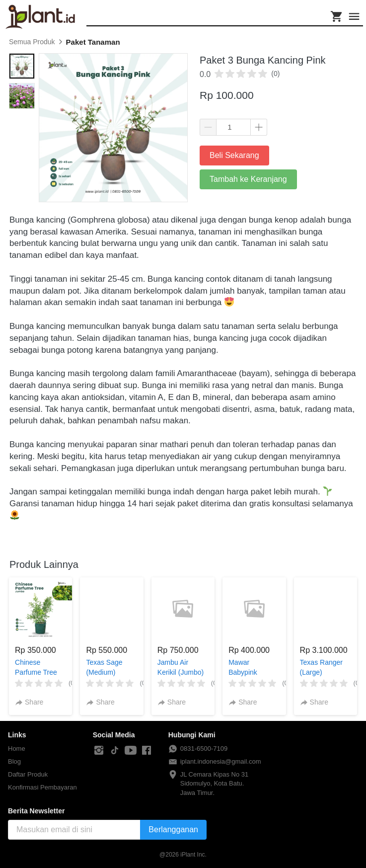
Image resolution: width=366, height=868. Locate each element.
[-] (99, 751)
